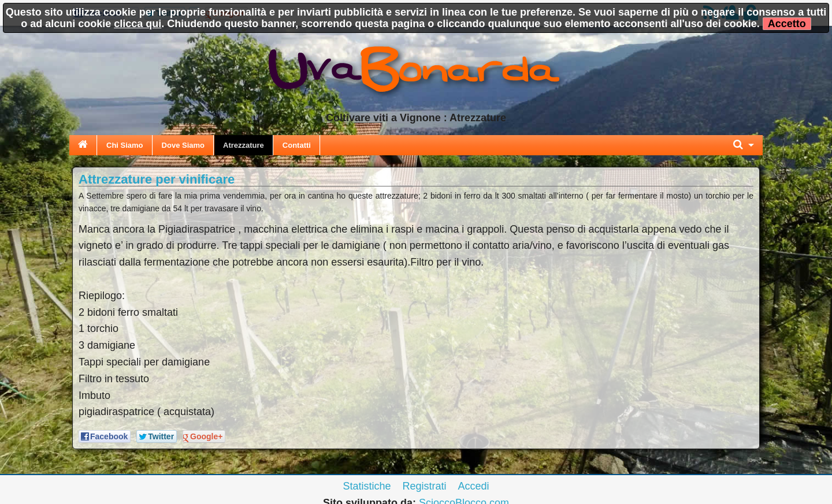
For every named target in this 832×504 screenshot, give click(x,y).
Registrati (424, 486)
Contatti (297, 145)
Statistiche (367, 486)
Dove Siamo (183, 145)
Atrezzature (244, 145)
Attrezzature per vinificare (157, 179)
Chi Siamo (125, 145)
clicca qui (138, 24)
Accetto (787, 24)
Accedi (474, 486)
